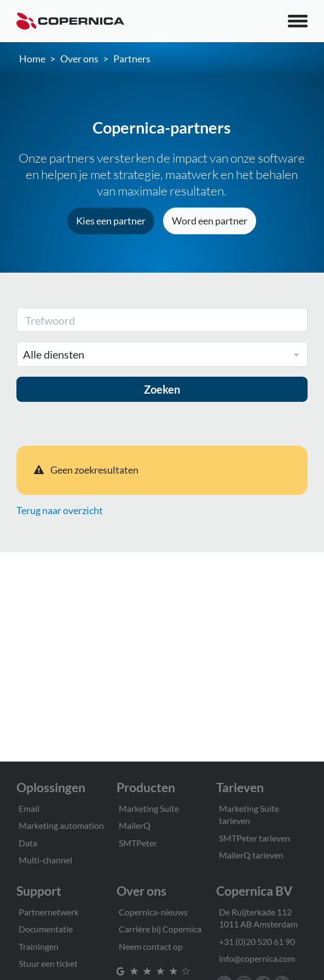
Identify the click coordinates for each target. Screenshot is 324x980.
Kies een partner (111, 221)
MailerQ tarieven (251, 855)
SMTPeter (138, 843)
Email (29, 808)
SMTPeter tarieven (254, 838)
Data (28, 843)
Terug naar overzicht (60, 510)
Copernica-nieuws (153, 912)
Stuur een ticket (48, 963)
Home (32, 59)
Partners (132, 59)
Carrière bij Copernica (160, 929)
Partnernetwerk (49, 912)
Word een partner (210, 221)
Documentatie (46, 929)
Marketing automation (61, 825)
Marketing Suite (149, 808)
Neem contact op (151, 946)
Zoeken (162, 389)
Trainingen (39, 946)
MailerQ (135, 825)
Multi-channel (45, 860)
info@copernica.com (257, 958)
